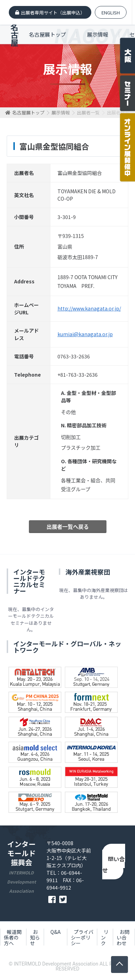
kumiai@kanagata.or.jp (85, 334)
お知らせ (35, 937)
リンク (105, 937)
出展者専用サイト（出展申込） (53, 12)
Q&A (56, 932)
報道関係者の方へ (13, 937)
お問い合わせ (114, 862)
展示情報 (98, 34)
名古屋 (14, 34)
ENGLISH (111, 12)
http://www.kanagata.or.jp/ (89, 308)
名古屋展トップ (47, 34)
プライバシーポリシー (82, 937)
